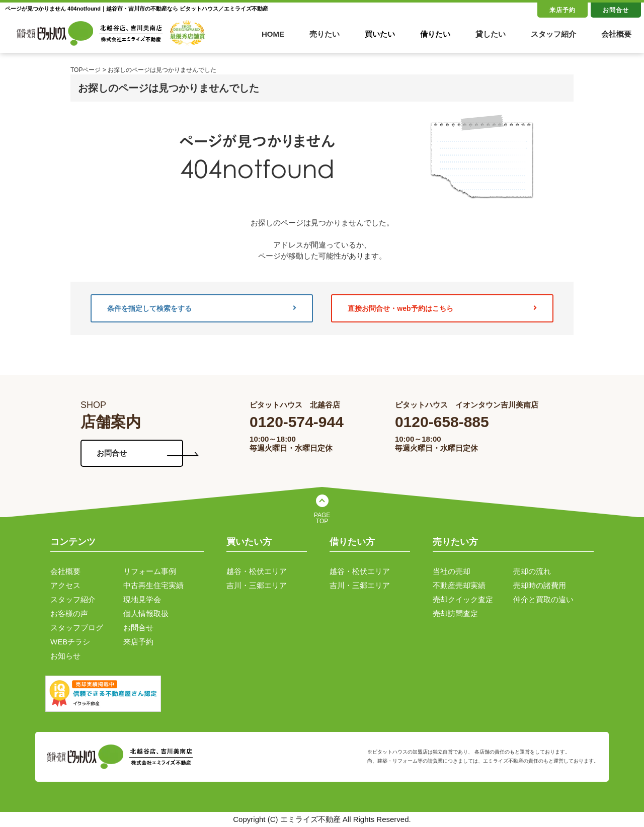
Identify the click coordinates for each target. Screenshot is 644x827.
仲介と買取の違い (543, 599)
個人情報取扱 (146, 613)
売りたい (325, 34)
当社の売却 (452, 571)
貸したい (491, 34)
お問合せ (616, 10)
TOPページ (86, 70)
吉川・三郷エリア (257, 585)
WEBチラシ (70, 642)
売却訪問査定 (455, 613)
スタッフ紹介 (553, 34)
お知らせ (65, 656)
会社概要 (616, 34)
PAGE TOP (322, 518)
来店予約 (562, 10)
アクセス (65, 585)
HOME (273, 34)
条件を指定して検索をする (202, 308)
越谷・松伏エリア (257, 571)
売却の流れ (532, 571)
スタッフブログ (77, 628)
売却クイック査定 (463, 599)
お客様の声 (69, 613)
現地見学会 (142, 599)
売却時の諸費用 (540, 585)
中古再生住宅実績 (153, 585)
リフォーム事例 (150, 571)
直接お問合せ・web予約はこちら (442, 308)
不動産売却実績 (459, 585)
